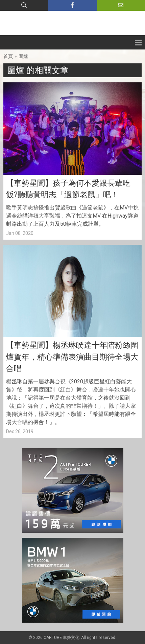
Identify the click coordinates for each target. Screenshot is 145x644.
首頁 (8, 56)
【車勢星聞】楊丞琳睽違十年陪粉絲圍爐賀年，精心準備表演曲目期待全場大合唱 (72, 357)
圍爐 (23, 56)
